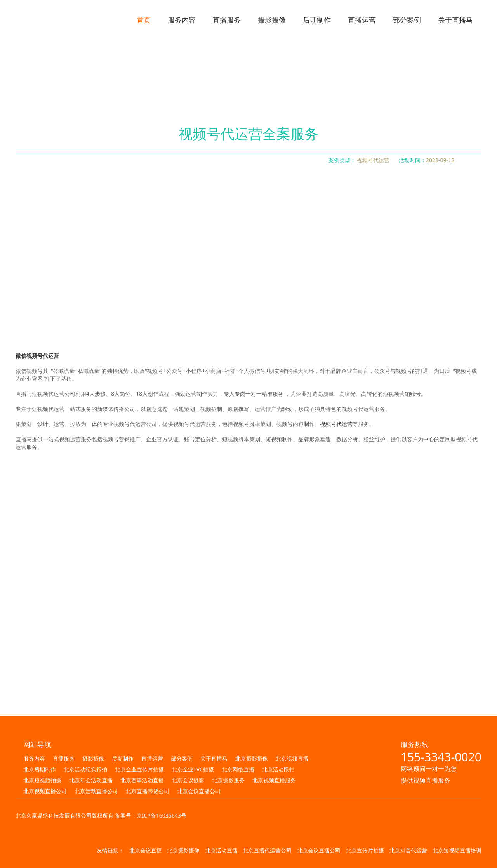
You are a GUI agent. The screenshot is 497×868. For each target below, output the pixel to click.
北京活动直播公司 (96, 791)
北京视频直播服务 (274, 780)
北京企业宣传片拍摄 (139, 769)
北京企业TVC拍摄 (193, 769)
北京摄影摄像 (252, 758)
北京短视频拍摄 (42, 780)
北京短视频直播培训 (457, 850)
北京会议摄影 (188, 780)
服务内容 (34, 758)
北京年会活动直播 (91, 780)
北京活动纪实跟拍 (85, 769)
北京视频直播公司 (45, 791)
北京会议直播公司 (199, 791)
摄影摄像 (93, 758)
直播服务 (64, 758)
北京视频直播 (292, 758)
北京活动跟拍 (278, 769)
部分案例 (182, 758)
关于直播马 (214, 758)
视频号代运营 (336, 424)
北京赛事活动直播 (142, 780)
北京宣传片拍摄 (365, 850)
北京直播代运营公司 (267, 850)
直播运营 (152, 758)
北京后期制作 (40, 769)
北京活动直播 (221, 850)
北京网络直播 (238, 769)
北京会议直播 (146, 850)
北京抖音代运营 (408, 850)
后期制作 (123, 758)
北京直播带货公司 (148, 791)
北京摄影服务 (228, 780)
